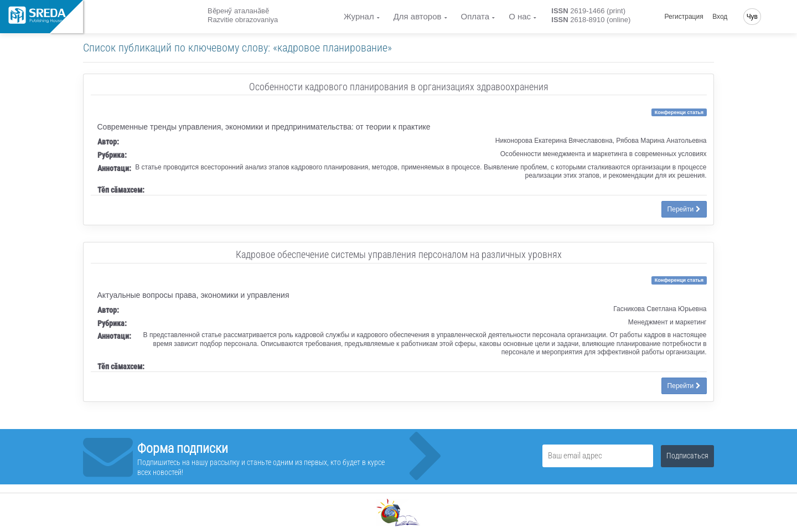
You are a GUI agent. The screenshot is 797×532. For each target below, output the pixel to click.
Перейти (684, 209)
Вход (720, 17)
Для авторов (418, 16)
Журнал (359, 16)
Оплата (475, 16)
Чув (752, 17)
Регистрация (684, 17)
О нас (520, 16)
